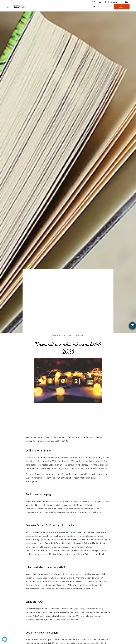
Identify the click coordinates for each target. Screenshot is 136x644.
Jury (40, 579)
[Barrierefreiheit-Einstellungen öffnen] (132, 326)
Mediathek (66, 621)
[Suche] (94, 7)
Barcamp (73, 534)
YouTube (87, 548)
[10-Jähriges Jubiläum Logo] (19, 5)
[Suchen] (101, 7)
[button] (5, 639)
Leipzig (60, 507)
